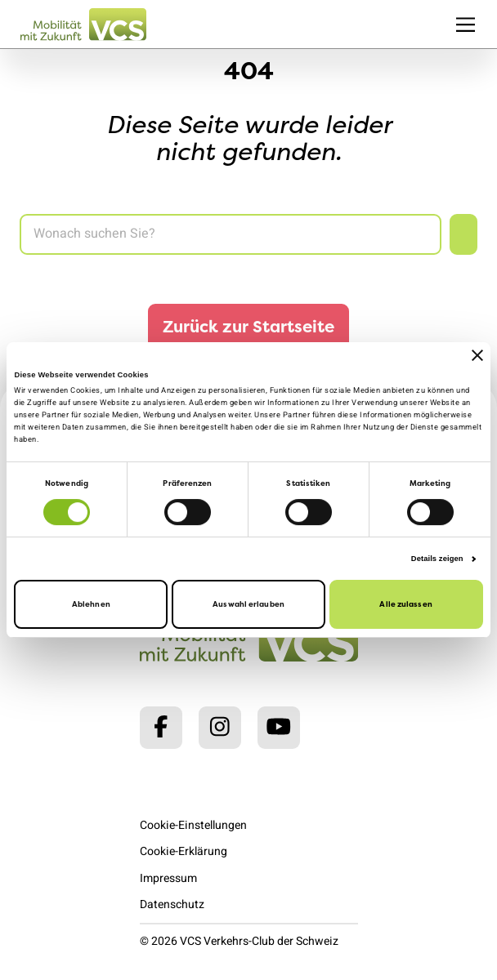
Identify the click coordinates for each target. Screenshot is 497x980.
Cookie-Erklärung (184, 851)
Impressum (168, 878)
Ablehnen (91, 605)
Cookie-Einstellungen (193, 825)
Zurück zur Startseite (248, 326)
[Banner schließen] (477, 355)
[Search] (231, 234)
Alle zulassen (405, 605)
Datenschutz (172, 904)
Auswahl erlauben (248, 605)
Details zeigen (437, 559)
